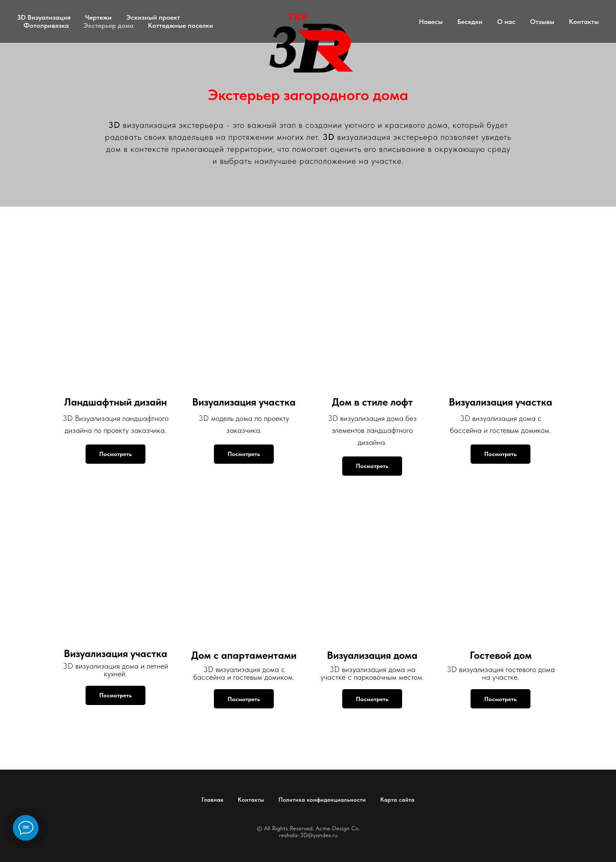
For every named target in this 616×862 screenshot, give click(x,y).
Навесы (431, 22)
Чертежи (98, 17)
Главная (212, 800)
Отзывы (542, 22)
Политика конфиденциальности (322, 800)
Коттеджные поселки (181, 25)
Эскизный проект (153, 17)
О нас (506, 22)
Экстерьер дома (108, 25)
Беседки (470, 22)
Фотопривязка (46, 25)
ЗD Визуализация (44, 17)
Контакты (584, 22)
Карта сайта (397, 800)
